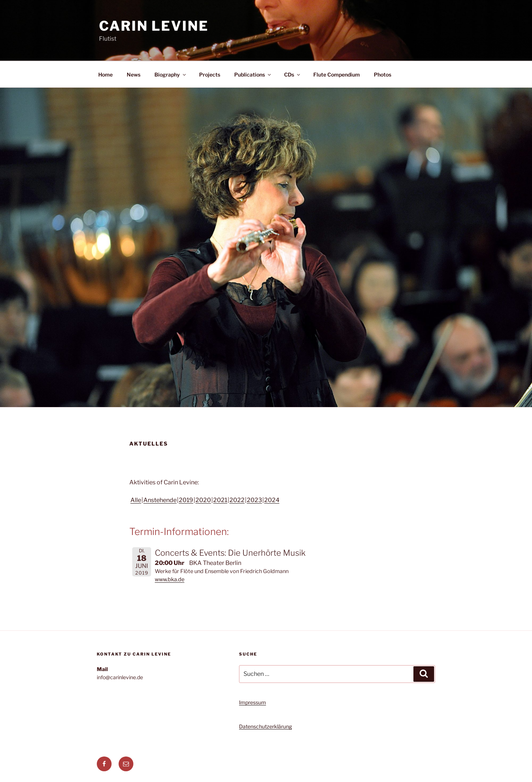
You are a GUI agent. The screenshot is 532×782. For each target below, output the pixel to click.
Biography (171, 75)
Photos (383, 75)
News (134, 75)
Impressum (253, 702)
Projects (210, 75)
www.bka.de (170, 579)
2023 (254, 500)
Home (105, 75)
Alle (136, 500)
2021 (220, 500)
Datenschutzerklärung (265, 726)
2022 (237, 500)
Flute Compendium (337, 75)
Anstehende (160, 500)
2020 (203, 500)
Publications (253, 75)
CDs (293, 75)
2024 (272, 500)
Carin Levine (154, 26)
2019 (186, 500)
